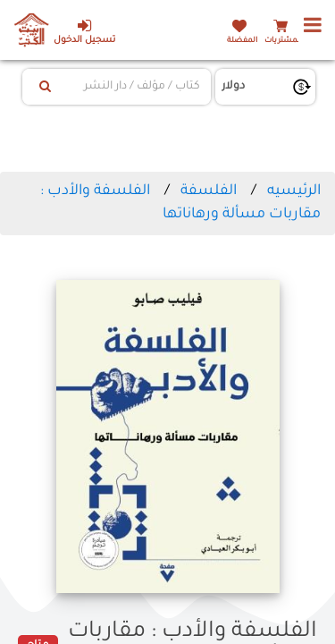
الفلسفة (209, 191)
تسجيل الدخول (84, 32)
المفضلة (242, 41)
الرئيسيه (294, 191)
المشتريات (283, 41)
